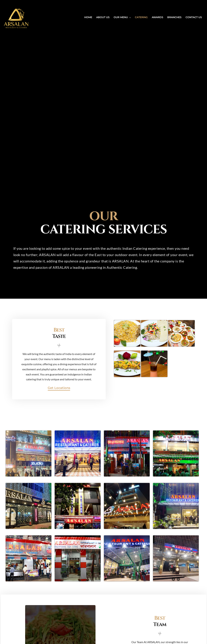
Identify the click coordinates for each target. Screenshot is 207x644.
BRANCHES (174, 17)
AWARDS (157, 17)
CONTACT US (194, 17)
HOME (88, 17)
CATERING (141, 17)
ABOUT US (103, 17)
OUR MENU (121, 17)
